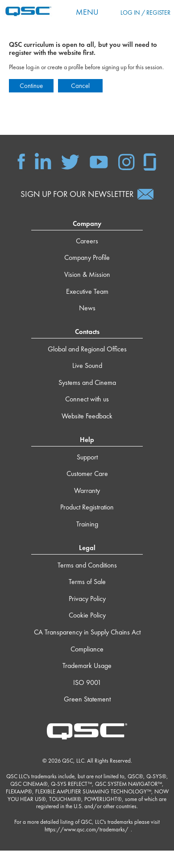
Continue (31, 86)
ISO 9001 (87, 682)
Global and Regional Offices (87, 349)
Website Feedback (87, 416)
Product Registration (87, 507)
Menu (87, 12)
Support (87, 457)
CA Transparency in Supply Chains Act (87, 632)
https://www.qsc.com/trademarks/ (87, 829)
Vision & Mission (87, 274)
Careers (87, 241)
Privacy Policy (87, 599)
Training (87, 524)
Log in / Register (145, 13)
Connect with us (87, 399)
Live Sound (87, 365)
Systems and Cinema (87, 382)
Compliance (87, 649)
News (87, 308)
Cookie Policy (87, 615)
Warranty (87, 490)
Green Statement (87, 699)
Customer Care (87, 474)
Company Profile (87, 257)
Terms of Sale (87, 582)
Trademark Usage (87, 666)
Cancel (80, 86)
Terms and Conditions (87, 565)
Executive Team (87, 291)
